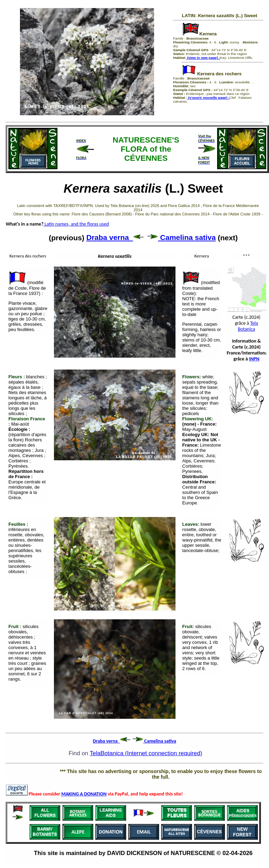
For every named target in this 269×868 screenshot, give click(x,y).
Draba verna (115, 237)
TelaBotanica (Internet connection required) (146, 753)
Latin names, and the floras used (76, 224)
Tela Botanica (248, 326)
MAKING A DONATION (84, 794)
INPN (254, 359)
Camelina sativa (182, 237)
